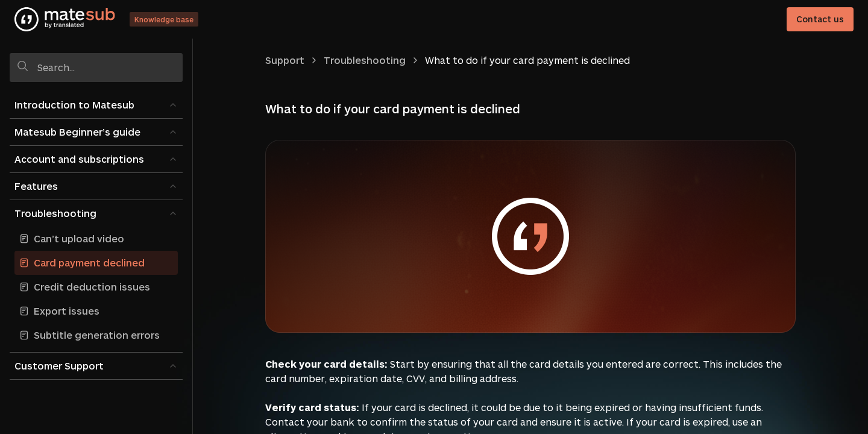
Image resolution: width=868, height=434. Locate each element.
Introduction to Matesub (74, 105)
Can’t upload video (79, 238)
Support (285, 60)
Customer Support (59, 366)
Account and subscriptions (79, 159)
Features (36, 186)
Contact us (820, 19)
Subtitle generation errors (97, 335)
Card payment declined (89, 263)
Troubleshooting (55, 213)
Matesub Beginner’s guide (77, 132)
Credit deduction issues (92, 287)
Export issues (67, 311)
